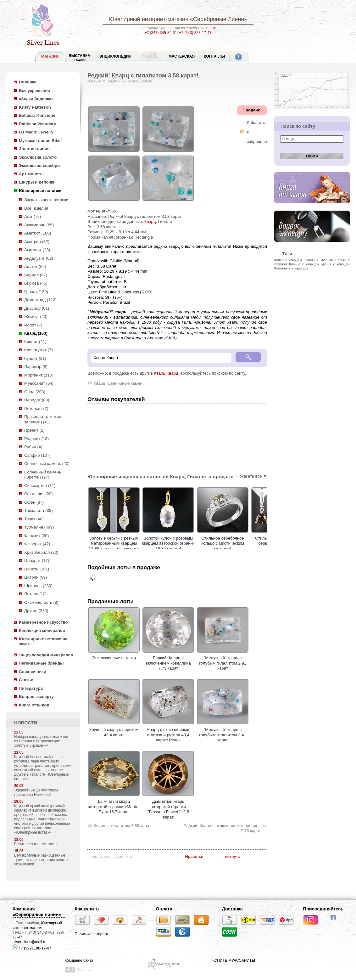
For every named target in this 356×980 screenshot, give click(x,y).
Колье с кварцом (288, 260)
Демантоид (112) (40, 300)
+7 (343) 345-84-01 (161, 33)
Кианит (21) (35, 342)
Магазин (95, 81)
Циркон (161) (37, 569)
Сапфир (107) (37, 455)
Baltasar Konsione (37, 115)
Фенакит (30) (36, 536)
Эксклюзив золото (38, 157)
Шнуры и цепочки (37, 182)
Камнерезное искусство (43, 622)
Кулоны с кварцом (318, 260)
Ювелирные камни (122, 81)
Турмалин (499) (39, 527)
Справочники (33, 672)
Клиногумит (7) (39, 350)
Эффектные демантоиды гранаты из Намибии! (36, 792)
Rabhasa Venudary (37, 124)
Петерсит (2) (36, 408)
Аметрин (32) (37, 242)
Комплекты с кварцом (291, 268)
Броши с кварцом (335, 264)
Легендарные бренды (41, 663)
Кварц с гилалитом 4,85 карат (122, 826)
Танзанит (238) (39, 510)
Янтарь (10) (35, 594)
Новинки (28, 82)
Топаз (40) (34, 519)
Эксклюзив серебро (39, 165)
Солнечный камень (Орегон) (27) (43, 475)
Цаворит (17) (37, 561)
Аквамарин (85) (39, 225)
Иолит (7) (33, 325)
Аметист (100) (38, 233)
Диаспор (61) (37, 308)
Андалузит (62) (39, 258)
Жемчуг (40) (36, 317)
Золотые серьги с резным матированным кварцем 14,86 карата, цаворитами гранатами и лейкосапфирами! (136, 549)
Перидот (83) (37, 400)
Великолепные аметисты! (36, 844)
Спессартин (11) (40, 486)
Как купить (87, 909)
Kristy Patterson (35, 107)
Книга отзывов (34, 705)
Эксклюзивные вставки (46, 200)
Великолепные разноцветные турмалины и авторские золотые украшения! (42, 860)
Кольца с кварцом (304, 264)
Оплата (164, 909)
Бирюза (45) (36, 283)
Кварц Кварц (166, 373)
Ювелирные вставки (40, 191)
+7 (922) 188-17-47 (32, 948)
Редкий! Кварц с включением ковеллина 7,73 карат (222, 828)
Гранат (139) (36, 292)
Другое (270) (36, 611)
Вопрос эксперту (36, 697)
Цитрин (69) (36, 577)
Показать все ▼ (252, 476)
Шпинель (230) (38, 586)
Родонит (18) (36, 439)
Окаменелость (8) (41, 602)
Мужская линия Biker (40, 141)
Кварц (147, 81)
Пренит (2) (34, 430)
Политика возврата (92, 934)
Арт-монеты (31, 174)
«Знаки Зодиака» (36, 99)
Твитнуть (231, 856)
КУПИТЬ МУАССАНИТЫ (234, 960)
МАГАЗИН (50, 56)
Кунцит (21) (35, 358)
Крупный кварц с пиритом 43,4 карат (114, 730)
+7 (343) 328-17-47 (195, 33)
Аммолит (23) (37, 250)
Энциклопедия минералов (46, 655)
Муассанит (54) (39, 383)
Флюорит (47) (37, 544)
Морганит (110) (39, 375)
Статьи (26, 680)
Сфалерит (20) (39, 494)
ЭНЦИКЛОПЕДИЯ (115, 56)
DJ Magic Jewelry (36, 132)
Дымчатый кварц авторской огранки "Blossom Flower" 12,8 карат (168, 807)
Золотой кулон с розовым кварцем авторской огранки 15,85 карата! (190, 543)
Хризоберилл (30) (41, 552)
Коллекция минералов (42, 630)
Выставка (79, 57)
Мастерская (182, 56)
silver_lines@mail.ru (30, 942)
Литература (31, 688)
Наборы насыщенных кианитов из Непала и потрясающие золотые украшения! (41, 741)
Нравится (194, 856)
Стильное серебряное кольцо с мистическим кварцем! (245, 543)
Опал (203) (35, 392)
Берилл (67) (36, 275)
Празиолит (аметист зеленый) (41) (44, 419)
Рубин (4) (33, 447)
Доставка (232, 909)
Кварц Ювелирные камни (118, 383)
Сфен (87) (34, 502)
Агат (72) (33, 216)
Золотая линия (34, 149)
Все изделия (36, 208)
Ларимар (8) (36, 367)
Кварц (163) (36, 333)
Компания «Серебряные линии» (37, 912)
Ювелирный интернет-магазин (148, 19)
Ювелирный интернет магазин (37, 925)
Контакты (214, 56)
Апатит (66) (35, 266)
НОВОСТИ (26, 723)
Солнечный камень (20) (47, 464)
